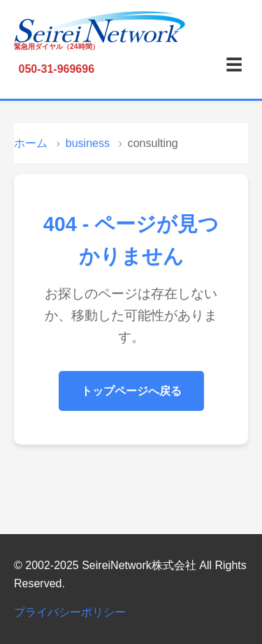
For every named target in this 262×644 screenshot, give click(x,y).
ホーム (31, 143)
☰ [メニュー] (234, 65)
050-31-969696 (57, 69)
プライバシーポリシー (70, 612)
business (88, 143)
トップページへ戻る (131, 391)
